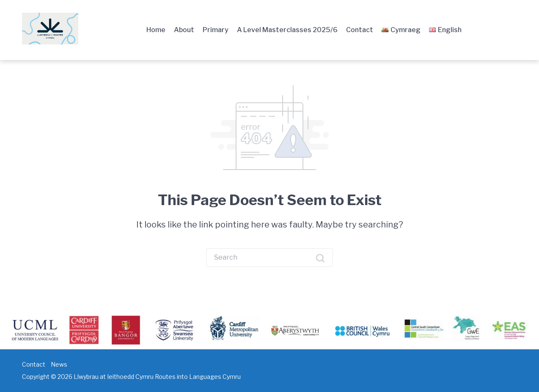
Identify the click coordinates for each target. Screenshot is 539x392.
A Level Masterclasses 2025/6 (287, 30)
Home (156, 30)
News (59, 364)
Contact (360, 30)
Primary (216, 30)
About (184, 30)
